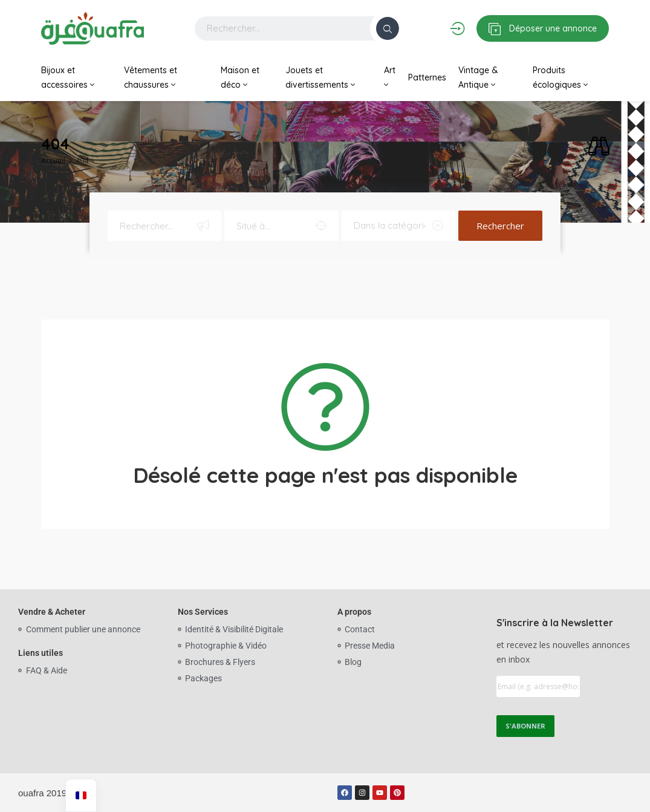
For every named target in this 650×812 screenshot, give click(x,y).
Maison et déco (240, 77)
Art (390, 77)
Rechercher (500, 226)
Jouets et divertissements (320, 77)
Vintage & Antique (478, 77)
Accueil (53, 161)
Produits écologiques (560, 77)
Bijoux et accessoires (68, 77)
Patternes (427, 77)
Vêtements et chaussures (151, 77)
